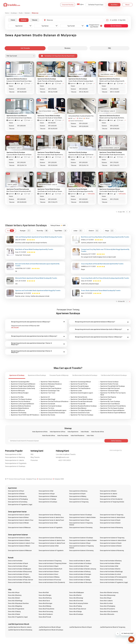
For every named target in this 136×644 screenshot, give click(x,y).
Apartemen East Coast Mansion (110, 404)
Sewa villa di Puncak (45, 617)
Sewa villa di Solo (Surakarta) (109, 612)
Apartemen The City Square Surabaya (112, 408)
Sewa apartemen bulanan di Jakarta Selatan (83, 540)
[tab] (36, 322)
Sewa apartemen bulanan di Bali (49, 546)
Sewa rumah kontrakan (15, 561)
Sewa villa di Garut (44, 601)
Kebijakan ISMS (59, 479)
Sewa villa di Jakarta (106, 601)
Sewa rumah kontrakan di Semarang (111, 580)
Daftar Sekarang (116, 441)
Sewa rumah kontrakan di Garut (48, 574)
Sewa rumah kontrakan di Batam (49, 572)
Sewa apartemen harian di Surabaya (81, 515)
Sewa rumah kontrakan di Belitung (80, 572)
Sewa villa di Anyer (14, 592)
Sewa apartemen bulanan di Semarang (81, 550)
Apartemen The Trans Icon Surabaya (82, 415)
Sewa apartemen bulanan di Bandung (50, 538)
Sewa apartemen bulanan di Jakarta (19, 538)
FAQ (32, 454)
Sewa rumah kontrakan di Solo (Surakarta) (52, 582)
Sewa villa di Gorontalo (76, 601)
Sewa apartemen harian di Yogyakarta (51, 527)
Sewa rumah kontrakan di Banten (110, 569)
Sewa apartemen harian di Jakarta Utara (51, 517)
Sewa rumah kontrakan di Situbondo (19, 582)
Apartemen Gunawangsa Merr (20, 382)
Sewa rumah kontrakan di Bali (109, 566)
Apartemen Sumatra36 (48, 404)
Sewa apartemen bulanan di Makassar (20, 550)
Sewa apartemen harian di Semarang (81, 527)
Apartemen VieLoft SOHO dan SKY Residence (25, 415)
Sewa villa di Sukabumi (46, 614)
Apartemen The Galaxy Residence (81, 410)
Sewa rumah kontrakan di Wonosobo (81, 582)
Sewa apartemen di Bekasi (16, 494)
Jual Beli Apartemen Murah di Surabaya (51, 630)
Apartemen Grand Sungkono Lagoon (82, 393)
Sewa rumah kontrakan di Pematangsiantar (113, 577)
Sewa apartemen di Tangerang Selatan (112, 502)
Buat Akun (114, 5)
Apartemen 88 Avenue (18, 410)
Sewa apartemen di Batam (108, 491)
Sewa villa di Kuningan (45, 603)
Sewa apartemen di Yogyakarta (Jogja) (20, 505)
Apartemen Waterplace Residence (51, 384)
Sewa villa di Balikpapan (77, 592)
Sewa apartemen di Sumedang (18, 502)
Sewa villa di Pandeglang (108, 606)
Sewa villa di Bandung (15, 595)
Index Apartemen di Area (58, 432)
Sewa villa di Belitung (45, 598)
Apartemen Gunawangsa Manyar (81, 382)
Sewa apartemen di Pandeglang (18, 499)
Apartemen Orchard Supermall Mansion (23, 384)
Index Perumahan (63, 436)
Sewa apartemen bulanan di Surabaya (81, 538)
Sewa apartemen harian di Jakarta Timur (21, 520)
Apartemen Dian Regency (108, 397)
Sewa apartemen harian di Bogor (79, 520)
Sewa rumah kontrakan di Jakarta (80, 561)
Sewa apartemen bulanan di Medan (19, 546)
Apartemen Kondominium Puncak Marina (113, 406)
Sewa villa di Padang (76, 606)
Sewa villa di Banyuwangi (108, 595)
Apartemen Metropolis (18, 391)
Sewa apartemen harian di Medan (18, 523)
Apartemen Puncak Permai (79, 384)
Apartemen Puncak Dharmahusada (81, 401)
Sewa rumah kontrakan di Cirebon (18, 574)
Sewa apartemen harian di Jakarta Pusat (51, 520)
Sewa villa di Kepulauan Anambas (18, 603)
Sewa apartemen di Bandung (15, 457)
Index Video (90, 436)
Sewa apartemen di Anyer (16, 491)
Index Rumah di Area (49, 436)
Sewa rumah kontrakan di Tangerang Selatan (53, 563)
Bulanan (24, 20)
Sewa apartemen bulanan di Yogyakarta (51, 550)
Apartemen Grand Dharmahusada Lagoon (54, 410)
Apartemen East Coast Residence (51, 388)
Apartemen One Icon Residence (21, 401)
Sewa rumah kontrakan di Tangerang (50, 561)
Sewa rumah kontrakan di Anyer (79, 566)
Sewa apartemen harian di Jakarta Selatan (82, 517)
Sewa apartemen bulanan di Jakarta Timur (21, 543)
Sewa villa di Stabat (14, 614)
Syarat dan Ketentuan (45, 479)
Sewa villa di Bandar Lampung (109, 592)
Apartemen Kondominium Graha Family (23, 388)
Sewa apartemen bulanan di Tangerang (112, 538)
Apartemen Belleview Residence (21, 406)
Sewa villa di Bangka (45, 595)
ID (81, 5)
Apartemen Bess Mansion (79, 408)
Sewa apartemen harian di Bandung (50, 515)
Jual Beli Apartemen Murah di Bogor (50, 627)
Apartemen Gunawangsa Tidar (50, 391)
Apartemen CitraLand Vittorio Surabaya (53, 413)
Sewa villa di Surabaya (76, 614)
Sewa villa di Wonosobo (107, 614)
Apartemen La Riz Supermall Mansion (22, 404)
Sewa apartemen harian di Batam (110, 523)
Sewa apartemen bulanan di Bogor (80, 543)
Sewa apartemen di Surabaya (15, 466)
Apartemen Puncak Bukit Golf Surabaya (113, 386)
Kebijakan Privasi (31, 479)
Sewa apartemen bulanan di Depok (111, 543)
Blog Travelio (35, 457)
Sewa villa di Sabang (14, 612)
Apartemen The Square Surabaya (21, 399)
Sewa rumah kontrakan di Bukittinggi (111, 572)
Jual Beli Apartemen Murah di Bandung (20, 630)
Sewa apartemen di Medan (108, 496)
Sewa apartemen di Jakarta (15, 460)
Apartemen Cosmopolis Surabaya (51, 406)
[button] (36, 322)
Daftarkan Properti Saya (96, 5)
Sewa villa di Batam (14, 598)
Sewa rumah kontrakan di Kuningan (80, 574)
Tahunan (35, 20)
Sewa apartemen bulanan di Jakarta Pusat (52, 543)
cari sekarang (116, 26)
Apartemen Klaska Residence (20, 408)
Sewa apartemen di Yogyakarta (16, 463)
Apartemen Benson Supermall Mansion (112, 410)
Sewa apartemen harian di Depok (110, 520)
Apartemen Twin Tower (48, 393)
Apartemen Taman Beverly (79, 397)
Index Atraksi (85, 432)
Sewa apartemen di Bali (13, 454)
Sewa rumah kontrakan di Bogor (18, 566)
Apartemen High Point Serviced (110, 388)
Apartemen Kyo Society (48, 415)
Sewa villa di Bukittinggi (15, 601)
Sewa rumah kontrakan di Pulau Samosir (21, 580)
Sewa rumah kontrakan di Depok (18, 563)
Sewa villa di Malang (45, 606)
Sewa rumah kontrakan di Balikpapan (19, 569)
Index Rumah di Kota (98, 432)
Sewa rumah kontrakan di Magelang (19, 577)
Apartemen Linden (76, 391)
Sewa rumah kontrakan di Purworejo (50, 580)
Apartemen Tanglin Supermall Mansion (23, 386)
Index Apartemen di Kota (40, 432)
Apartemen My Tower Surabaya (110, 401)
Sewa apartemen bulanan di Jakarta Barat (113, 540)
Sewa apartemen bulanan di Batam (111, 546)
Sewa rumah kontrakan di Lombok (110, 574)
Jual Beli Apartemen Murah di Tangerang (113, 627)
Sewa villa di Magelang (15, 606)
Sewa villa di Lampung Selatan (79, 603)
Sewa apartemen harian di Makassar (19, 527)
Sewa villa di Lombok (106, 603)
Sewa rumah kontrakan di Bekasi (110, 563)
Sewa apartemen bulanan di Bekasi (19, 540)
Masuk (127, 5)
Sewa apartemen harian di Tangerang (112, 515)
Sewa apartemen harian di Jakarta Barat (112, 517)
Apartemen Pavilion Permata (109, 384)
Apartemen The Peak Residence (81, 388)
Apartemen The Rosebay (19, 413)
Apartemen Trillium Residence (50, 382)
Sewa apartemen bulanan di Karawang (112, 550)
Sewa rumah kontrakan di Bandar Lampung (83, 569)
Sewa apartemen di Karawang (17, 496)
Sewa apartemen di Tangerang (79, 502)
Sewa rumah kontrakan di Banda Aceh (50, 569)
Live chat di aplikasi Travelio (66, 454)
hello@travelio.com (63, 457)
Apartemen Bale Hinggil (48, 399)
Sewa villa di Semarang (46, 612)
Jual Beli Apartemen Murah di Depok (80, 627)
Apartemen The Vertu (47, 408)
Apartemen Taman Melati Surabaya (82, 399)
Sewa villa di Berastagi (76, 598)
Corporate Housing (68, 5)
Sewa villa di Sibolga (75, 612)
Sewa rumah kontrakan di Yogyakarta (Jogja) (114, 582)
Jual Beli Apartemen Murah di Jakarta (20, 627)
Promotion (34, 460)
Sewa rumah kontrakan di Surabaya (80, 563)
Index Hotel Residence (78, 436)
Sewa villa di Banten (75, 595)
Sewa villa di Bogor (106, 598)
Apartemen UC (45, 397)
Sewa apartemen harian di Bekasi (18, 517)
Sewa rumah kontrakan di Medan (79, 577)
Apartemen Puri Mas (17, 397)
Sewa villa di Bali (44, 592)
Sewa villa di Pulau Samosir (78, 609)
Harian (13, 20)
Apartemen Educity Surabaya (109, 382)
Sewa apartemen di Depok (77, 494)
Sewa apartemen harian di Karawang (111, 527)
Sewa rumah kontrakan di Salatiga (80, 580)
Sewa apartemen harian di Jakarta (19, 515)
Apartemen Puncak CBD (78, 404)
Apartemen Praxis (106, 399)
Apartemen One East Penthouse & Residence (55, 401)
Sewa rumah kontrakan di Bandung (111, 561)
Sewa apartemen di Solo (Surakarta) (111, 499)
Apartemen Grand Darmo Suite (80, 413)
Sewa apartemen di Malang (78, 496)
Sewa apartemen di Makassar (48, 496)
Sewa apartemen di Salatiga (47, 499)
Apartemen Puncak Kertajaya (80, 386)
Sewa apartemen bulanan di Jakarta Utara (52, 540)
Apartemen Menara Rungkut (20, 393)
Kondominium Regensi (48, 386)
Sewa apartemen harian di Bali (48, 523)
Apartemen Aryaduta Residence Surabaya (84, 406)
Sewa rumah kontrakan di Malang (49, 577)
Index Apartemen (73, 432)
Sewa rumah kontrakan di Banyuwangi (20, 572)
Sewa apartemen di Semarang (79, 499)
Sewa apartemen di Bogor (47, 494)
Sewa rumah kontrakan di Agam (49, 566)
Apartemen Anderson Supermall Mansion (113, 413)
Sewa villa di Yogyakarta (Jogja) (18, 617)
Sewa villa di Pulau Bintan (46, 609)
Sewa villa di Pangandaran (16, 609)
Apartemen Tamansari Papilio (110, 391)
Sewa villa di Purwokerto (107, 609)
